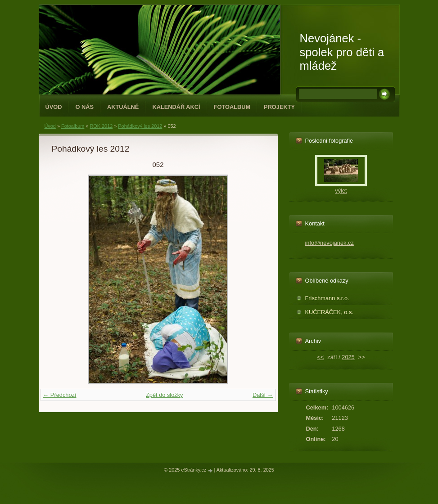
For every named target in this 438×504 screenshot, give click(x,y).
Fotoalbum (232, 107)
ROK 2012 (101, 126)
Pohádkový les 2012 (140, 126)
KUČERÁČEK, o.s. (329, 312)
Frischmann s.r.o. (327, 298)
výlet (341, 191)
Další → (263, 395)
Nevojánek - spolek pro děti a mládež (342, 52)
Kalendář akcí (176, 107)
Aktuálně (123, 107)
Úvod (54, 107)
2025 (348, 357)
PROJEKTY (279, 107)
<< (320, 357)
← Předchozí (60, 395)
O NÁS (84, 107)
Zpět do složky (165, 395)
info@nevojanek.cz (330, 243)
